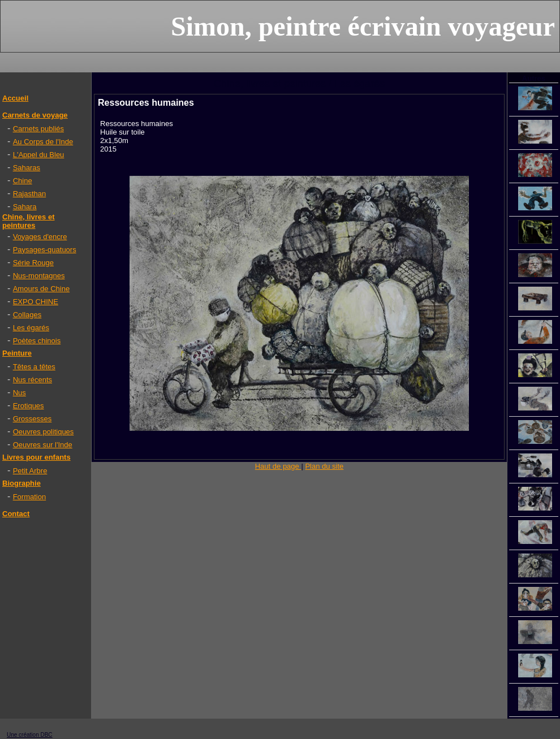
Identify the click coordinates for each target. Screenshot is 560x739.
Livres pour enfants (36, 457)
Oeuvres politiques (44, 432)
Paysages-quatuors (45, 250)
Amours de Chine (41, 289)
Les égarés (31, 328)
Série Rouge (33, 263)
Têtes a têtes (34, 367)
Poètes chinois (37, 341)
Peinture (17, 353)
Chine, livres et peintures (28, 221)
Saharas (27, 168)
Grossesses (33, 419)
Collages (27, 315)
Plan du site (324, 466)
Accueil (15, 98)
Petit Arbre (30, 471)
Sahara (25, 207)
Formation (30, 497)
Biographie (21, 483)
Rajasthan (30, 194)
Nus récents (33, 380)
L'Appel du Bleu (39, 155)
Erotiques (29, 406)
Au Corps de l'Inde (43, 142)
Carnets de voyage (35, 115)
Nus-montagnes (39, 276)
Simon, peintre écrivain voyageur (363, 26)
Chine (23, 181)
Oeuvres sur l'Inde (43, 445)
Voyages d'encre (40, 237)
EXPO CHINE (36, 302)
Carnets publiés (38, 129)
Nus (20, 393)
